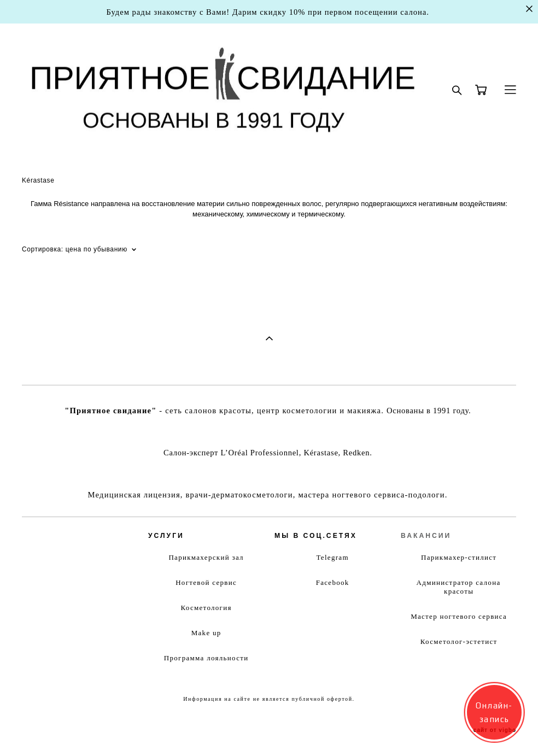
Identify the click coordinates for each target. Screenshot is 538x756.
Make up (206, 633)
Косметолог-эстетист (459, 641)
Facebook (333, 582)
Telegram (333, 557)
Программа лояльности (206, 658)
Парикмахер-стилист (459, 557)
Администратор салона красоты (459, 587)
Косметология (206, 608)
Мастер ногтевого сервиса (459, 616)
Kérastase (38, 180)
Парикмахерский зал (206, 557)
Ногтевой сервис (206, 582)
